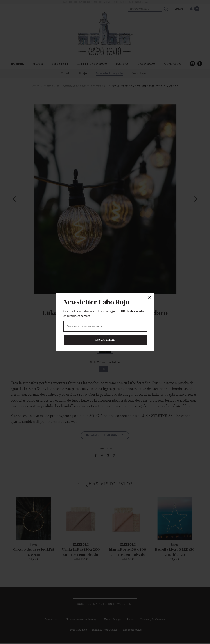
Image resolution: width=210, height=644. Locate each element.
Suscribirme (105, 340)
